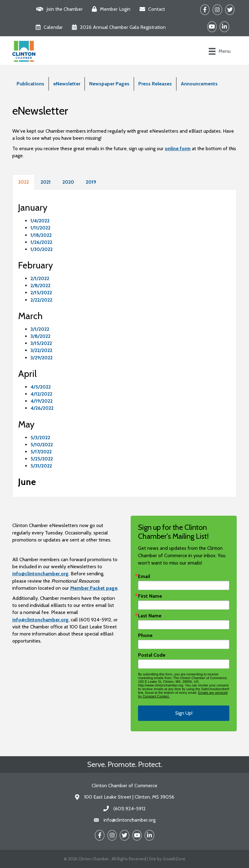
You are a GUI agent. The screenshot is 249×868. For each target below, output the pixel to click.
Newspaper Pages (109, 84)
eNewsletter (67, 84)
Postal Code (152, 655)
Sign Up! (184, 713)
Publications (30, 84)
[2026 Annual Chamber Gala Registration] (117, 27)
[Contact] (151, 9)
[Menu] (220, 51)
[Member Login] (110, 9)
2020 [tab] (68, 182)
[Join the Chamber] (58, 9)
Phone (145, 635)
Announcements (199, 84)
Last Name (150, 616)
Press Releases (155, 84)
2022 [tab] (24, 182)
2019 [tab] (91, 182)
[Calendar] (48, 27)
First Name (150, 596)
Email (144, 577)
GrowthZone (174, 859)
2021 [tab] (46, 182)
